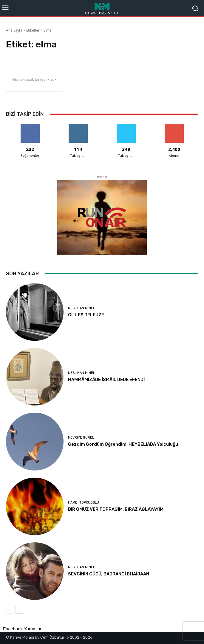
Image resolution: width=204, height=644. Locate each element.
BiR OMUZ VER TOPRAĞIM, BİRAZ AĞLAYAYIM (116, 509)
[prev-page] (10, 610)
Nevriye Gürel (81, 438)
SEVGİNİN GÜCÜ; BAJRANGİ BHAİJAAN (109, 574)
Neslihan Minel (81, 308)
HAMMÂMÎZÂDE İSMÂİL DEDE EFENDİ (106, 380)
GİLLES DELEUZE (86, 315)
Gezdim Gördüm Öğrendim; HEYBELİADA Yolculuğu (123, 444)
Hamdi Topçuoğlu (84, 503)
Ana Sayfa (14, 30)
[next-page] (19, 610)
